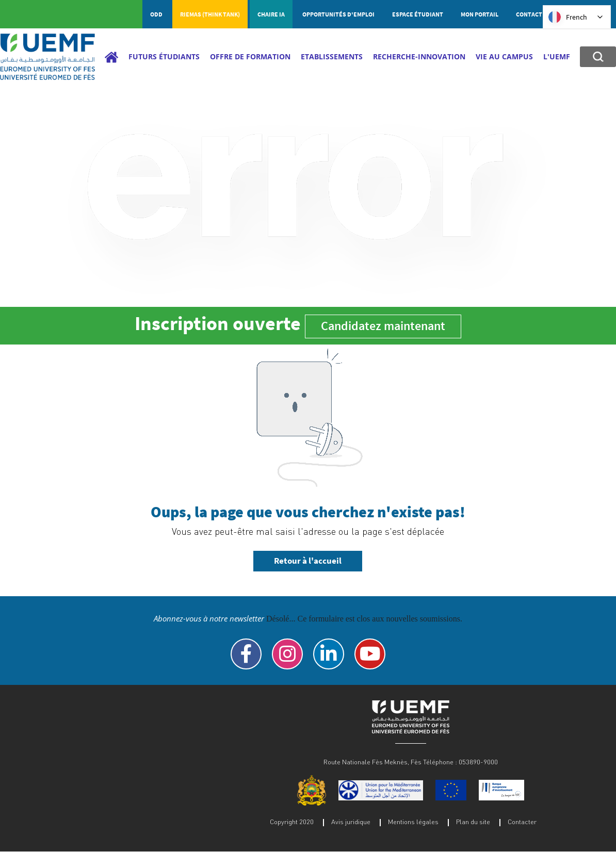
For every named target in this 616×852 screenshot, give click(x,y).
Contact (529, 14)
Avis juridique (351, 822)
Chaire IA (271, 14)
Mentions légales (413, 822)
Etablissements (332, 56)
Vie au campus (504, 56)
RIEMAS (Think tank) (210, 14)
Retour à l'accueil (308, 561)
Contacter (522, 822)
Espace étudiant (418, 14)
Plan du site (473, 822)
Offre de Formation (250, 56)
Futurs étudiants (164, 56)
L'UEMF (557, 56)
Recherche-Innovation (419, 56)
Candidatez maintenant (383, 326)
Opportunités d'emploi (338, 14)
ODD (156, 14)
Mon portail (480, 14)
